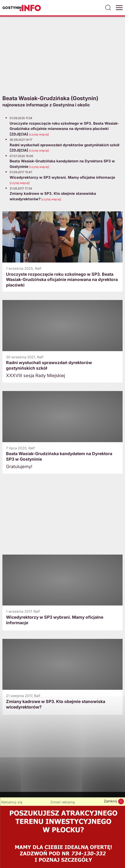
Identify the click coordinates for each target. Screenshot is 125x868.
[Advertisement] (62, 55)
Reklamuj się (12, 802)
